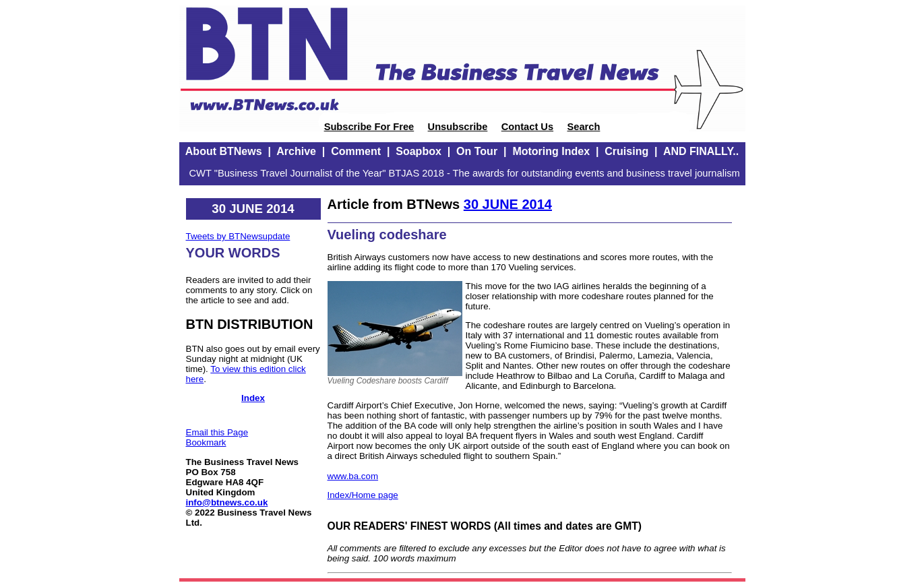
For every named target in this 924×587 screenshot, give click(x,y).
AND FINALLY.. (701, 151)
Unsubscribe (458, 127)
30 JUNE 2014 (508, 204)
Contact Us (527, 127)
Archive (296, 151)
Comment (356, 151)
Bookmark (206, 442)
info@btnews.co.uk (227, 502)
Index (253, 398)
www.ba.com (353, 476)
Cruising (626, 151)
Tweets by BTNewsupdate (238, 236)
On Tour (477, 151)
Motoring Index (551, 151)
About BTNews (224, 151)
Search (583, 127)
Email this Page (217, 432)
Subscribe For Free (369, 127)
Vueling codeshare (387, 235)
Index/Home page (363, 495)
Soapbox (419, 151)
